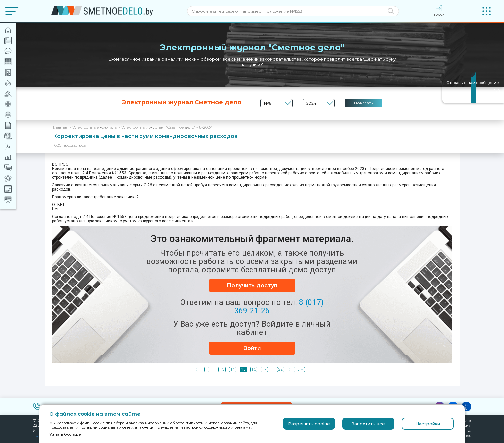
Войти (252, 348)
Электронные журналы (95, 127)
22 (281, 369)
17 (264, 369)
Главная (61, 127)
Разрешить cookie (309, 424)
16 (254, 369)
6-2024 (206, 127)
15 (243, 369)
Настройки (428, 424)
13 (222, 369)
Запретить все (368, 424)
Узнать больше (65, 434)
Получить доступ (252, 285)
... (214, 370)
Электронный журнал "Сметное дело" (158, 127)
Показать (363, 103)
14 (233, 369)
